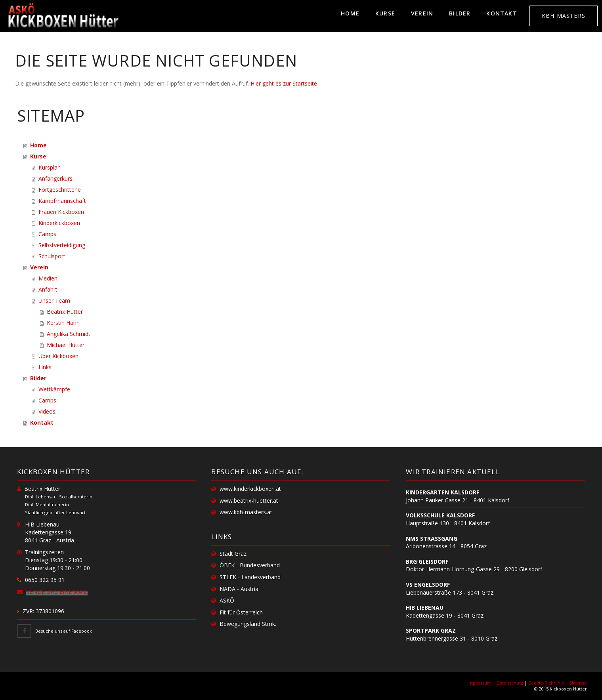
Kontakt (502, 13)
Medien (48, 278)
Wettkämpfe (54, 389)
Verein (422, 13)
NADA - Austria (239, 589)
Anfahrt (48, 289)
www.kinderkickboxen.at (250, 489)
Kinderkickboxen (59, 223)
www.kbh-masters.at (246, 512)
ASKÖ (227, 600)
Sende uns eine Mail (57, 592)
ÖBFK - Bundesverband (250, 565)
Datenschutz (510, 683)
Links (45, 367)
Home (350, 13)
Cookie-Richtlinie (546, 683)
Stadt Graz (233, 554)
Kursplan (50, 167)
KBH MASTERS (564, 16)
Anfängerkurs (55, 178)
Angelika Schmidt (69, 334)
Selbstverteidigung (62, 245)
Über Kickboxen (58, 356)
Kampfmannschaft (62, 201)
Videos (47, 411)
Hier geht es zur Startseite (284, 83)
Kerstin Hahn (63, 323)
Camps (47, 234)
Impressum (479, 683)
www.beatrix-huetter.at (249, 501)
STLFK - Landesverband (250, 577)
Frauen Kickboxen (61, 212)
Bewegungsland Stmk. (248, 624)
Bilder (460, 13)
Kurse (385, 13)
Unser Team (54, 300)
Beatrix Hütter (65, 312)
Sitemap (578, 683)
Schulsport (52, 256)
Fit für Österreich (241, 612)
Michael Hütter (66, 345)
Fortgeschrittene (60, 190)
